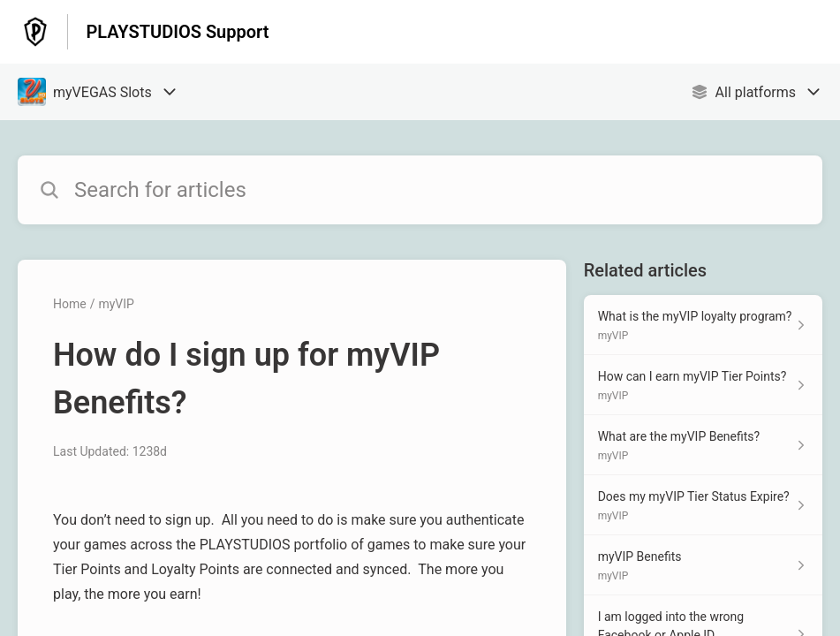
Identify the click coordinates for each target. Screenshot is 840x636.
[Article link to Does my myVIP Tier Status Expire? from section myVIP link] (703, 505)
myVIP (116, 304)
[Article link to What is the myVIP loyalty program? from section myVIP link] (703, 325)
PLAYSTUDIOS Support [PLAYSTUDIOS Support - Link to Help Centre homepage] (177, 32)
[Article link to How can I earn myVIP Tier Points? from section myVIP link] (703, 385)
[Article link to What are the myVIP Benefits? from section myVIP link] (703, 445)
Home (70, 304)
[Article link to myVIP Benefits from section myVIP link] (703, 565)
